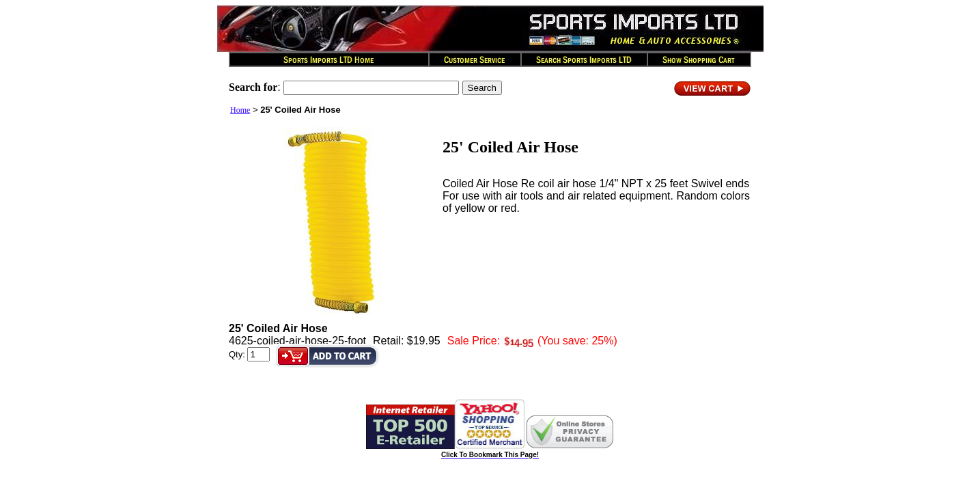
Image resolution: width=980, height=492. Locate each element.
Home (240, 110)
